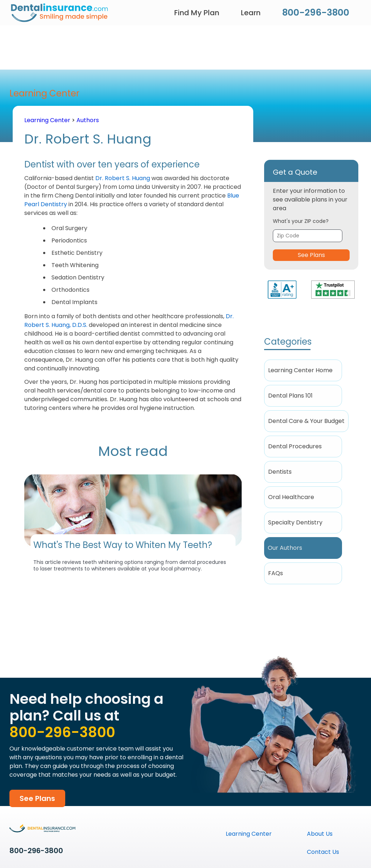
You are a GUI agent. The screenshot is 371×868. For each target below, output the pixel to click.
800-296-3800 (316, 13)
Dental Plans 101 (290, 396)
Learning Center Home (300, 370)
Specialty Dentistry (295, 522)
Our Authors (285, 548)
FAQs (276, 573)
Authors (88, 120)
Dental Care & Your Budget (306, 421)
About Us (320, 834)
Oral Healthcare (291, 497)
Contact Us (323, 852)
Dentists (280, 472)
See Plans (311, 255)
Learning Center (47, 120)
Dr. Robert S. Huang (123, 178)
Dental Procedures (295, 446)
